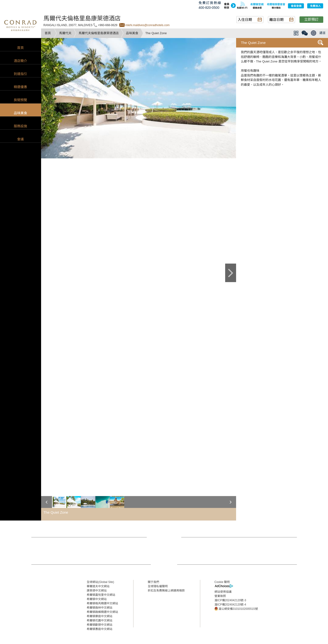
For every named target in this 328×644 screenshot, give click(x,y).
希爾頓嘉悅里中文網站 (101, 595)
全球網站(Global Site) (100, 582)
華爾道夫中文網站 (98, 586)
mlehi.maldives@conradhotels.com (147, 25)
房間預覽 (20, 100)
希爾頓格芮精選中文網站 (102, 603)
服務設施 (20, 126)
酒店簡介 (20, 61)
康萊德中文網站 (97, 591)
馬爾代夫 (65, 33)
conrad (21, 25)
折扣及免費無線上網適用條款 (166, 591)
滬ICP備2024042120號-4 (230, 605)
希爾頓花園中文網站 (100, 620)
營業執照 (220, 596)
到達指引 (20, 74)
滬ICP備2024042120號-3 (230, 600)
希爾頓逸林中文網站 (100, 608)
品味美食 (132, 33)
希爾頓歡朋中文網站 (100, 625)
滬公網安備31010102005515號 (236, 609)
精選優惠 (20, 87)
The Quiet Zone (253, 43)
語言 (323, 33)
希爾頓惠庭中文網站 (100, 629)
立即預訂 (311, 19)
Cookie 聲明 (222, 582)
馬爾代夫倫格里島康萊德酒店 (99, 33)
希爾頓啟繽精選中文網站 (102, 612)
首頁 (48, 33)
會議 (20, 139)
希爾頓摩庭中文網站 (100, 616)
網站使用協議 (223, 592)
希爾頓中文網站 (97, 599)
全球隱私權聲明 (158, 586)
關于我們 (153, 582)
